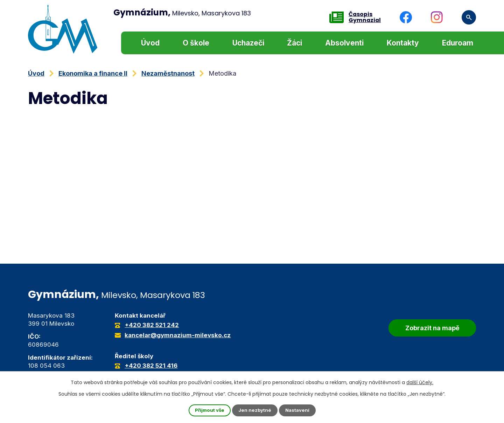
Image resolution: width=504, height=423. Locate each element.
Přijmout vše (208, 410)
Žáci (295, 43)
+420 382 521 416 (151, 366)
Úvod (150, 43)
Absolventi (344, 43)
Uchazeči (248, 43)
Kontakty (403, 43)
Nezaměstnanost (168, 73)
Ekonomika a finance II (93, 73)
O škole (196, 43)
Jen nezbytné (255, 410)
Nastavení (299, 410)
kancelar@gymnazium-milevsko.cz (178, 335)
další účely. (420, 382)
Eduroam (458, 43)
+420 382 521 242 (152, 325)
